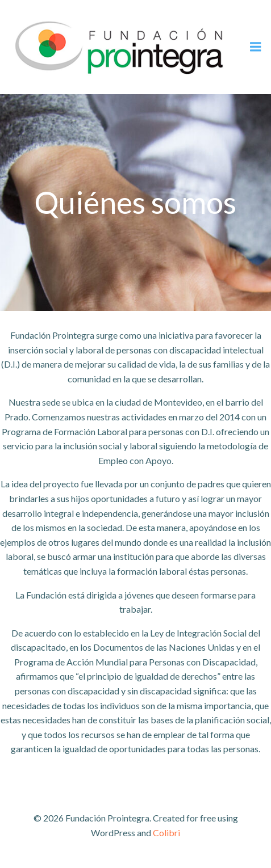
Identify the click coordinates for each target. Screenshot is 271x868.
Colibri (166, 833)
